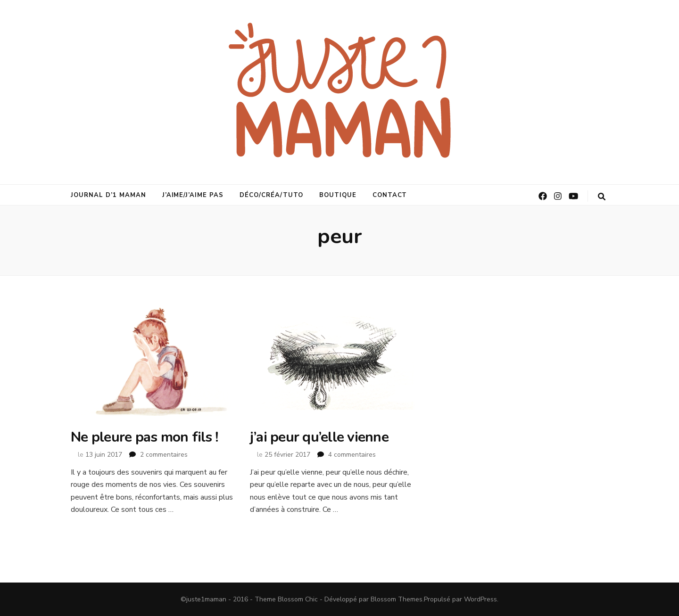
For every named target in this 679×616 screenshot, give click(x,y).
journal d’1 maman (108, 195)
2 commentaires (164, 455)
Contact (390, 195)
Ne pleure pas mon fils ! (144, 437)
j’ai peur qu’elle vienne (319, 437)
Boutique (338, 195)
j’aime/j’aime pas (193, 195)
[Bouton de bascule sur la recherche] (602, 197)
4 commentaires (352, 455)
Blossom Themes (397, 599)
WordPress (480, 599)
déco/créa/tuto (271, 195)
